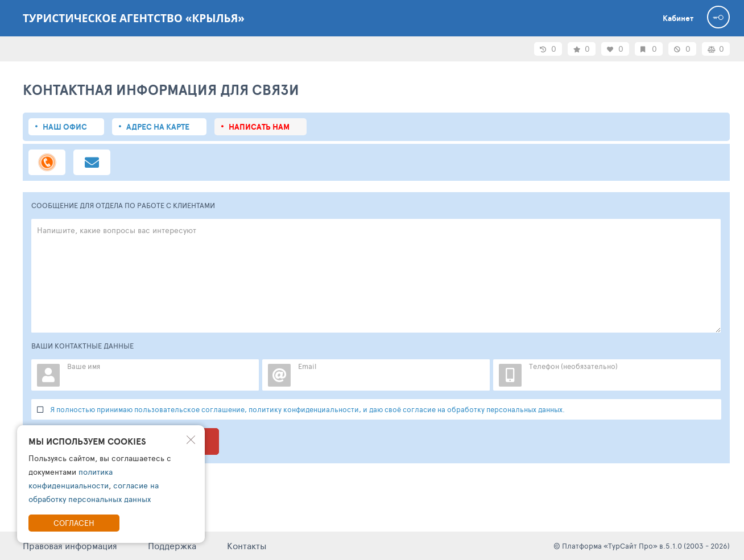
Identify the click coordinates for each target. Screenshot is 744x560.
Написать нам (259, 127)
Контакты (247, 546)
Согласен (74, 523)
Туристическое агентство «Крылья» (134, 18)
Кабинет (678, 18)
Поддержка (172, 546)
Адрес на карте (158, 127)
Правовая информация (70, 546)
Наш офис (65, 127)
